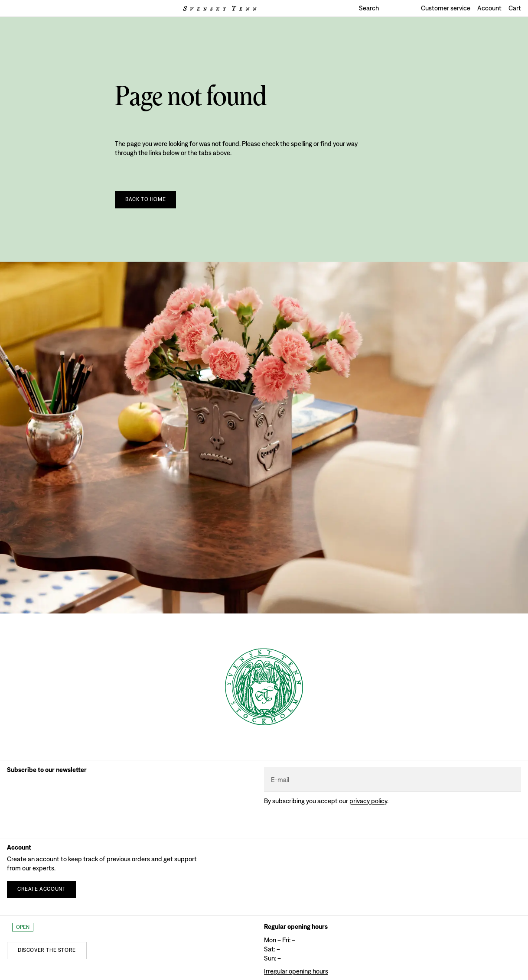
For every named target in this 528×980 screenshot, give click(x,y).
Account (489, 8)
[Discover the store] (47, 951)
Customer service (446, 8)
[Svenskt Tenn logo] (220, 8)
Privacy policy (368, 801)
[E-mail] (393, 780)
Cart (515, 8)
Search (369, 8)
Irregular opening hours (296, 971)
